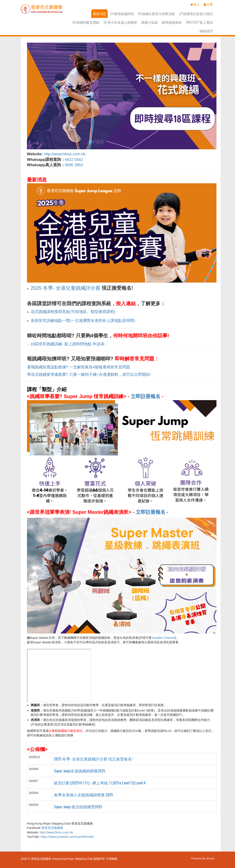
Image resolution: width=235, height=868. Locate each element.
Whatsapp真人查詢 (199, 22)
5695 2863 (74, 165)
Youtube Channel (163, 638)
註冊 (208, 4)
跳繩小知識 (150, 22)
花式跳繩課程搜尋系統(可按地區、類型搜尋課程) (73, 312)
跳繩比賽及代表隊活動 (156, 14)
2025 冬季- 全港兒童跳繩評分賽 (66, 288)
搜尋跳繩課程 (122, 14)
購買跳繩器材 (172, 22)
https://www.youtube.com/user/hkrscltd (67, 837)
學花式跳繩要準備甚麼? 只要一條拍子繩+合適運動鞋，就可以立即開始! (89, 374)
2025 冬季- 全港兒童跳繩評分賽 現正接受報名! (94, 759)
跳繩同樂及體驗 (86, 22)
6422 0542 (74, 159)
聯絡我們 (206, 31)
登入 (195, 4)
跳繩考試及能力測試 (196, 14)
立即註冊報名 (146, 396)
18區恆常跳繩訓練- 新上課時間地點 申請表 (67, 344)
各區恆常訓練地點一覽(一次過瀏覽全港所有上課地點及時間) (83, 321)
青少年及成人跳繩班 (120, 22)
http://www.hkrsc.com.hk (65, 154)
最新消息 (99, 14)
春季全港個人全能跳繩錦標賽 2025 (84, 795)
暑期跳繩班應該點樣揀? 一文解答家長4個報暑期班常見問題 (79, 367)
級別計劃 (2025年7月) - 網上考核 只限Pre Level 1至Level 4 (100, 783)
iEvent (210, 858)
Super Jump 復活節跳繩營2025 (78, 807)
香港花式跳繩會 (52, 828)
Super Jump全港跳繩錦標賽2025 (80, 771)
